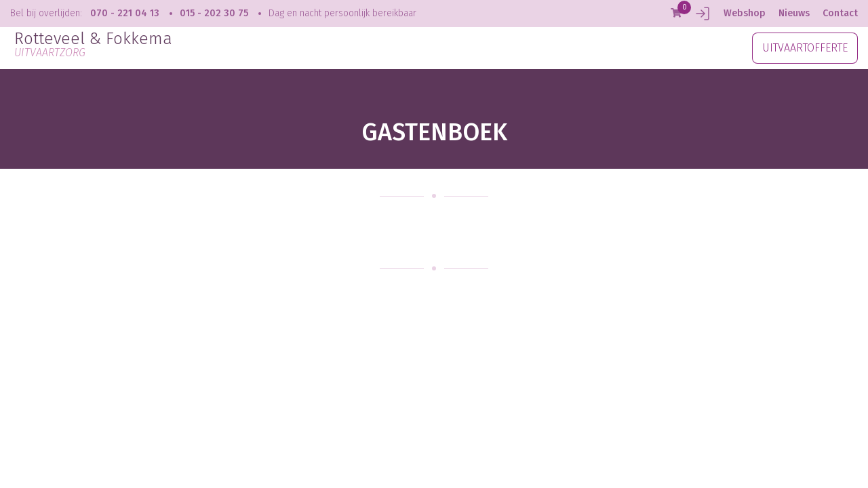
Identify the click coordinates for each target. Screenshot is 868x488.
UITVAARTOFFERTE (805, 48)
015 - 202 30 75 (214, 13)
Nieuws (794, 13)
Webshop (745, 13)
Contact (840, 13)
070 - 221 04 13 (125, 13)
